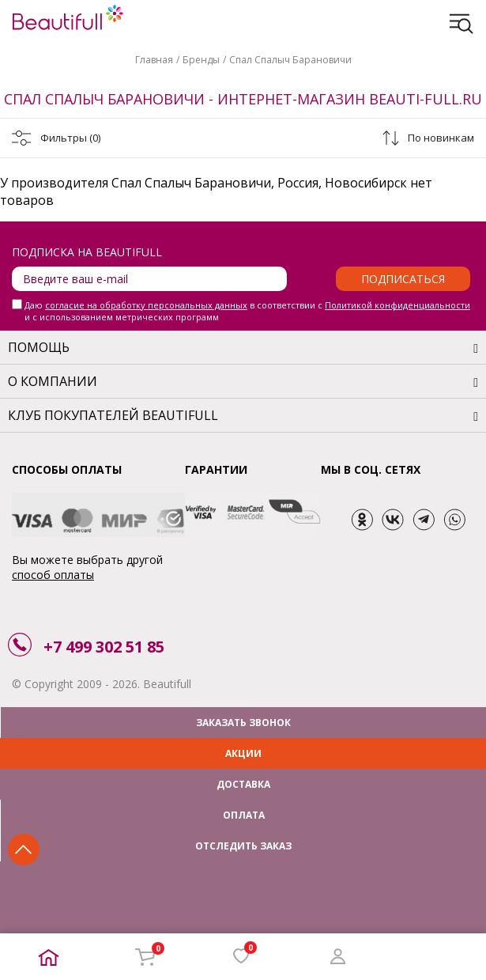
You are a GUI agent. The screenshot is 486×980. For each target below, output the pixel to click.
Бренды (201, 60)
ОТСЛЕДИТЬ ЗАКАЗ (243, 846)
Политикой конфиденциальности (397, 305)
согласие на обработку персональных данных (146, 305)
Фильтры (70, 138)
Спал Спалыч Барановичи (290, 60)
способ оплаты (53, 575)
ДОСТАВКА (243, 784)
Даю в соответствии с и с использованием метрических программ (247, 311)
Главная (154, 60)
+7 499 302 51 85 (104, 647)
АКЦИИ (243, 753)
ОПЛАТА (244, 815)
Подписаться (403, 279)
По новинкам (441, 138)
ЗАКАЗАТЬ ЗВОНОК (243, 723)
